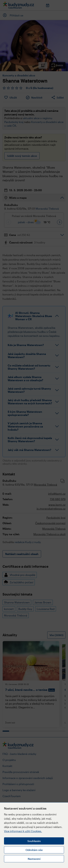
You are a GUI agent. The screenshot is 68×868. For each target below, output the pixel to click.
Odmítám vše (34, 850)
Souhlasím (34, 841)
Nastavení (34, 859)
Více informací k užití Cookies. (23, 831)
